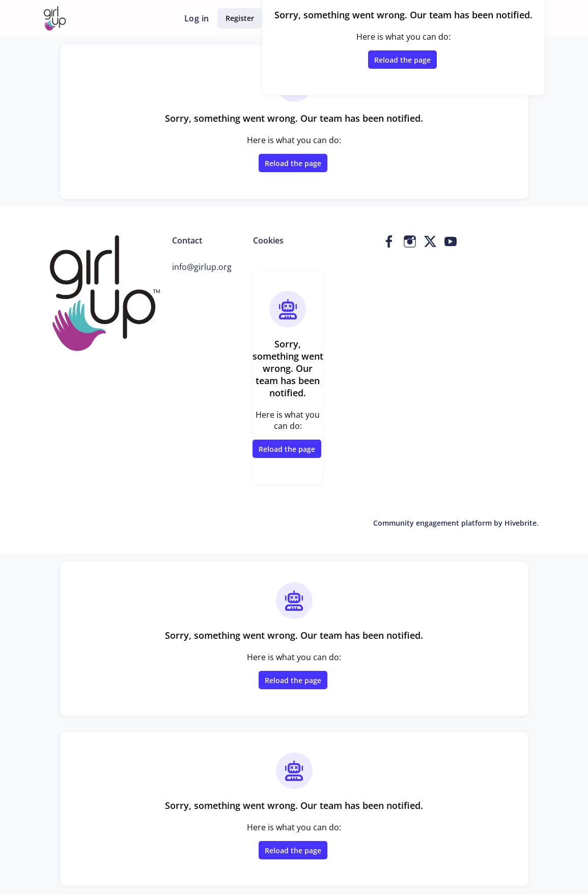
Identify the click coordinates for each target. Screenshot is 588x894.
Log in (197, 18)
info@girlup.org (202, 267)
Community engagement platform (432, 523)
